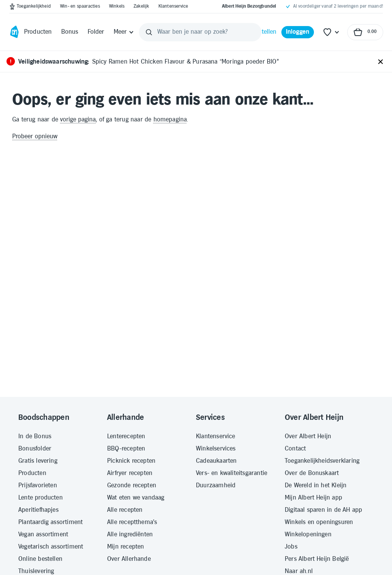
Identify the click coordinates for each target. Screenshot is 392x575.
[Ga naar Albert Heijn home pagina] (14, 32)
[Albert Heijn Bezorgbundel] (249, 7)
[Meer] (124, 32)
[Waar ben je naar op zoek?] (200, 32)
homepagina (170, 120)
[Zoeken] (149, 32)
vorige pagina (78, 120)
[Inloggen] (298, 32)
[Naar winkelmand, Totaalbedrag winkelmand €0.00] (365, 32)
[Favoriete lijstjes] (332, 32)
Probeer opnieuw (35, 137)
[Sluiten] (381, 62)
